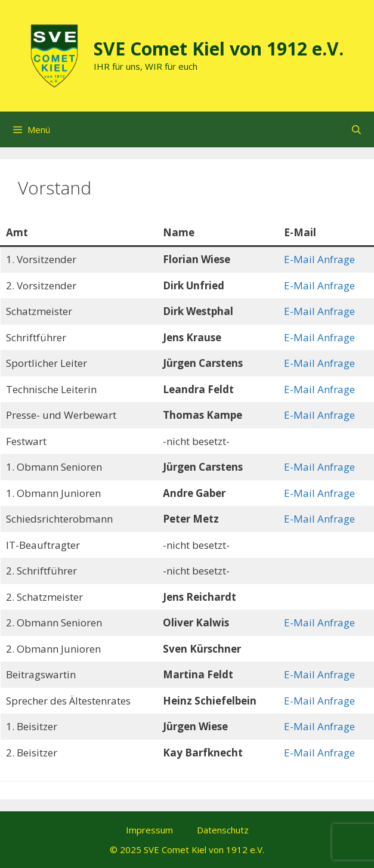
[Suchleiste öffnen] (356, 129)
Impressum (149, 830)
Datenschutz (223, 830)
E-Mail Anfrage (319, 259)
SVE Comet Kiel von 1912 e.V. (219, 49)
